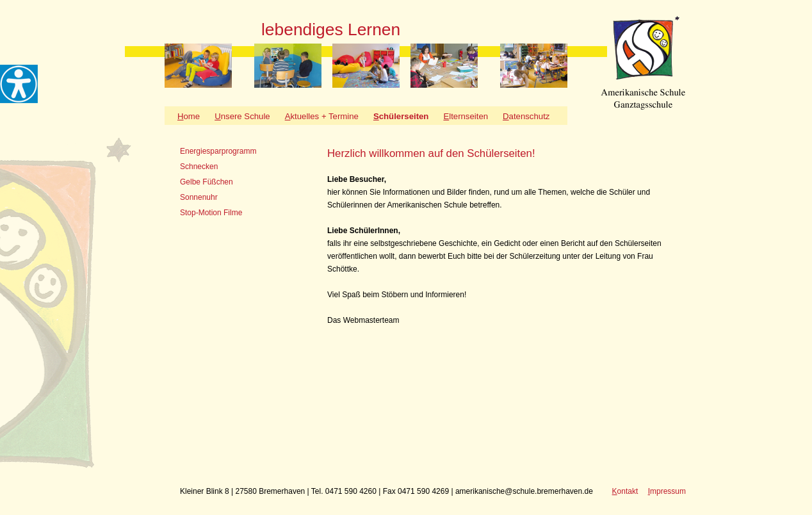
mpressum (667, 491)
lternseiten (466, 116)
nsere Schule (242, 116)
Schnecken (199, 167)
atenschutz (526, 116)
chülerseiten (401, 116)
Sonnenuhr (199, 197)
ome (189, 116)
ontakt (625, 491)
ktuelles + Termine (322, 116)
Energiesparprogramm (218, 151)
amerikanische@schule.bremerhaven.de (524, 491)
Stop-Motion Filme (211, 213)
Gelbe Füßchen (207, 182)
